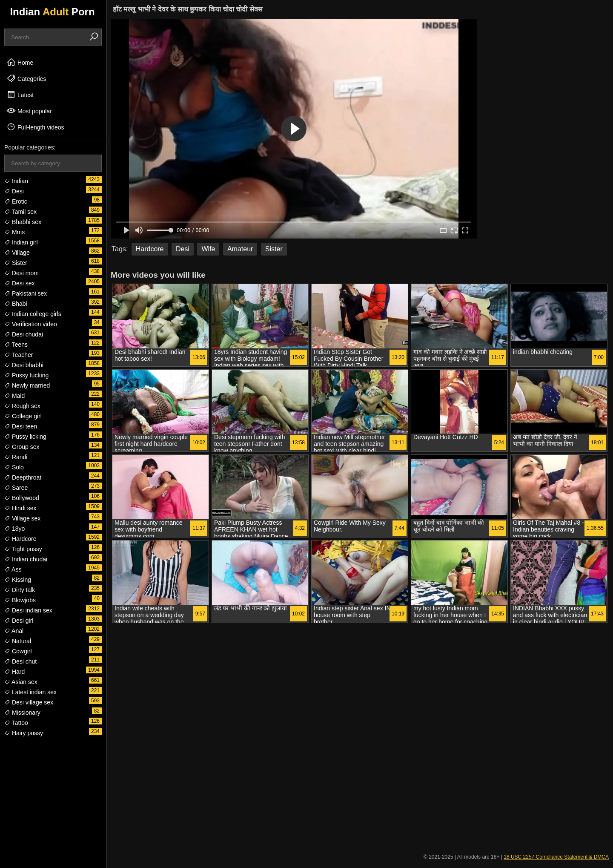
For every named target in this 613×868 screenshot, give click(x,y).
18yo (14, 529)
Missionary (22, 713)
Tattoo (16, 723)
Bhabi (16, 304)
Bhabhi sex (23, 222)
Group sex (22, 447)
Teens (16, 345)
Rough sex (22, 406)
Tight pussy (23, 549)
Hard (14, 672)
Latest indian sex (30, 692)
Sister (16, 263)
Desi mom (21, 273)
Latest (20, 95)
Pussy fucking (26, 375)
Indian (16, 181)
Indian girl (21, 242)
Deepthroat (23, 477)
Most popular (29, 111)
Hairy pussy (24, 733)
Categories (26, 78)
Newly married (27, 385)
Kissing (18, 580)
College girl (23, 416)
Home (20, 62)
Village (17, 253)
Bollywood (22, 498)
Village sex (22, 518)
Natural (18, 641)
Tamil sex (20, 212)
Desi (14, 191)
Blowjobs (20, 600)
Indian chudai (26, 559)
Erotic (16, 201)
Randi (16, 457)
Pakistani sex (26, 293)
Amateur (240, 249)
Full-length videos (35, 127)
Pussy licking (25, 437)
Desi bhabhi (24, 365)
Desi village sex (29, 702)
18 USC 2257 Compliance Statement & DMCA (556, 857)
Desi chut (20, 661)
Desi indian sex (28, 610)
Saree (16, 488)
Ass (13, 569)
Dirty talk (20, 590)
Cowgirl (18, 651)
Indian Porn (52, 12)
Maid (14, 396)
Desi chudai (24, 334)
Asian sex (21, 682)
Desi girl (19, 621)
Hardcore (20, 539)
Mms (14, 232)
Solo (14, 467)
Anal (14, 631)
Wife (208, 249)
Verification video (31, 324)
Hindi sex (20, 508)
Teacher (19, 355)
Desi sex (20, 283)
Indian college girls (33, 314)
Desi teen (21, 426)
